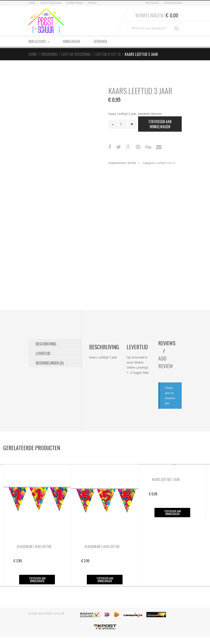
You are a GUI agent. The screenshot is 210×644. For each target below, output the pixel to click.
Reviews (167, 343)
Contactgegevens (51, 3)
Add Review (166, 362)
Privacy (92, 3)
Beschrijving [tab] (46, 344)
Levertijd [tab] (43, 353)
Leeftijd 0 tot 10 (108, 54)
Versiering (49, 54)
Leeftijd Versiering (76, 54)
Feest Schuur (55, 614)
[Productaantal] (122, 124)
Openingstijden (173, 3)
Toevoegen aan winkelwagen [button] (37, 580)
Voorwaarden (75, 3)
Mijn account (39, 41)
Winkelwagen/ (157, 15)
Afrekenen (100, 41)
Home (32, 3)
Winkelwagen (71, 41)
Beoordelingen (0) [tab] (50, 363)
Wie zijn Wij (152, 3)
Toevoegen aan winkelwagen (160, 124)
